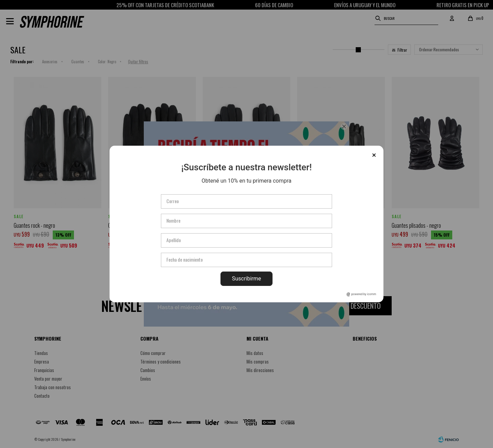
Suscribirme (246, 279)
